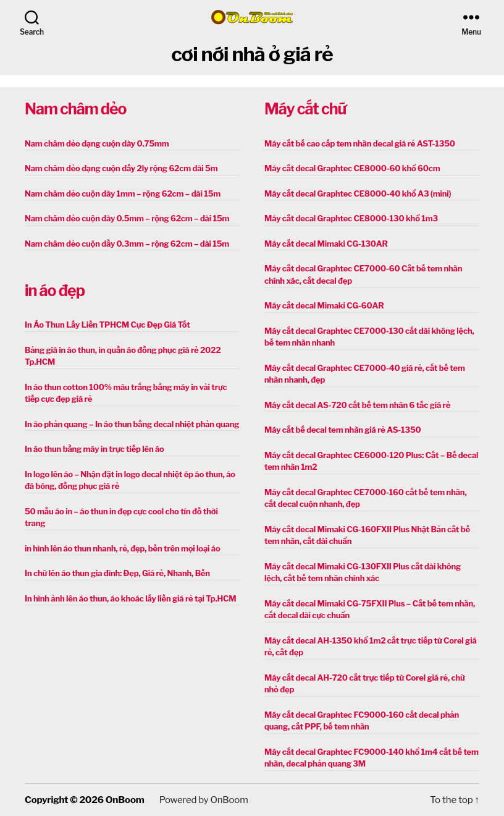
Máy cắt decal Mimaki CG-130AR (326, 244)
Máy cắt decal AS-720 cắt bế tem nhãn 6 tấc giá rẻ (357, 405)
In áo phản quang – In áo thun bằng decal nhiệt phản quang (132, 424)
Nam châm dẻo (75, 109)
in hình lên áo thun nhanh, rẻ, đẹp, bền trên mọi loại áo (122, 548)
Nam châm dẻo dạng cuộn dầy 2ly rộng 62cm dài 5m (121, 168)
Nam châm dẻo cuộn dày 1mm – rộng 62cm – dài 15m (123, 193)
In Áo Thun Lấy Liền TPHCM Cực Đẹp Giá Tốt (107, 325)
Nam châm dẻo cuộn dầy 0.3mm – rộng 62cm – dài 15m (127, 244)
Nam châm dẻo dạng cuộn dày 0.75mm (97, 143)
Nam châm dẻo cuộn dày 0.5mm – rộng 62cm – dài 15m (127, 218)
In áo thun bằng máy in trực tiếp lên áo (94, 449)
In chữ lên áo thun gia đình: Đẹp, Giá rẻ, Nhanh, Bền (117, 573)
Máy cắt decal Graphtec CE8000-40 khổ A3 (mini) (358, 193)
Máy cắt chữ (305, 109)
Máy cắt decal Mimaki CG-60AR (324, 305)
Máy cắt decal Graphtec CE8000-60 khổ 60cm (352, 168)
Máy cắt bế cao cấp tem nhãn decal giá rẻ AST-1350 (360, 143)
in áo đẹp (55, 291)
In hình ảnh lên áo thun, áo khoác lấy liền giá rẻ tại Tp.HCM (130, 598)
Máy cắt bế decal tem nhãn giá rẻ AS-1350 (343, 430)
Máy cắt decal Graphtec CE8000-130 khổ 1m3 (351, 218)
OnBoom (125, 800)
